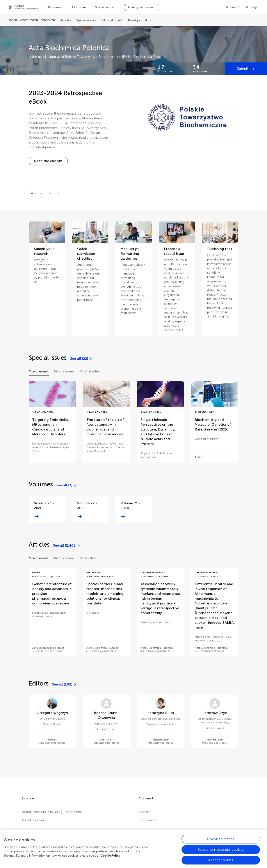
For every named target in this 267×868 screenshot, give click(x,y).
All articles (79, 7)
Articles (66, 20)
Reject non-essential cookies (221, 853)
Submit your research (141, 7)
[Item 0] (32, 193)
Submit (243, 68)
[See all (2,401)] (67, 546)
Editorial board (112, 20)
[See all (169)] (64, 684)
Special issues (105, 7)
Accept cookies (221, 863)
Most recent (39, 371)
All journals (55, 7)
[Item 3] (59, 193)
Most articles (89, 371)
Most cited (88, 558)
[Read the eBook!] (48, 161)
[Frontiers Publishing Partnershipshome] (24, 7)
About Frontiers (34, 820)
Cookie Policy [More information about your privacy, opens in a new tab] (110, 859)
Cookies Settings (221, 842)
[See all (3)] (67, 485)
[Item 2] (50, 193)
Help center (148, 820)
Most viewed (64, 371)
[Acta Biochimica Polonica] (32, 20)
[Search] (233, 7)
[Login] (252, 7)
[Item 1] (41, 193)
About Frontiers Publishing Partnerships (52, 812)
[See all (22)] (81, 359)
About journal (138, 20)
